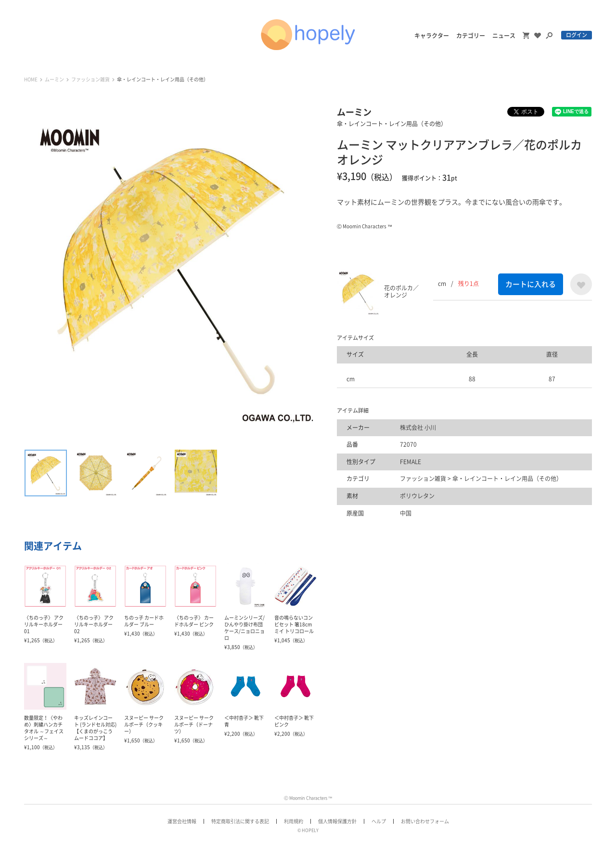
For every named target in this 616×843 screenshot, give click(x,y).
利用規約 (294, 821)
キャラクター (432, 36)
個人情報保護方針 (337, 821)
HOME (31, 79)
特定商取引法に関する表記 (240, 821)
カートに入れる (531, 284)
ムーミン (54, 79)
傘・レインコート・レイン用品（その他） (163, 79)
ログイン (577, 35)
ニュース (504, 36)
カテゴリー (471, 36)
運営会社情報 (182, 821)
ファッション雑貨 (90, 79)
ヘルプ (379, 821)
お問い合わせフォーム (425, 821)
